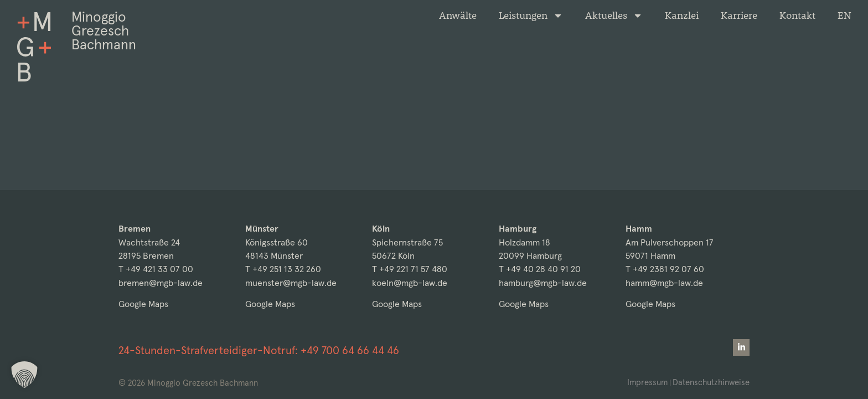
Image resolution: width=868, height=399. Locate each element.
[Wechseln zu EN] (844, 16)
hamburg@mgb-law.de (543, 283)
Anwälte (458, 16)
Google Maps (143, 304)
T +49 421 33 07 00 (156, 269)
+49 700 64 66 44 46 (350, 350)
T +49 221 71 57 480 (410, 269)
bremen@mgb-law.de (161, 283)
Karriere (739, 16)
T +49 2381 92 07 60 (665, 269)
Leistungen (531, 16)
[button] (24, 375)
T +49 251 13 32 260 (283, 269)
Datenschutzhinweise (711, 382)
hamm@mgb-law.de (664, 283)
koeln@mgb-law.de (410, 283)
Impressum (647, 382)
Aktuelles (614, 16)
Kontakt (797, 16)
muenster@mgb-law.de (291, 283)
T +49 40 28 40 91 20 (540, 269)
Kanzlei (682, 16)
